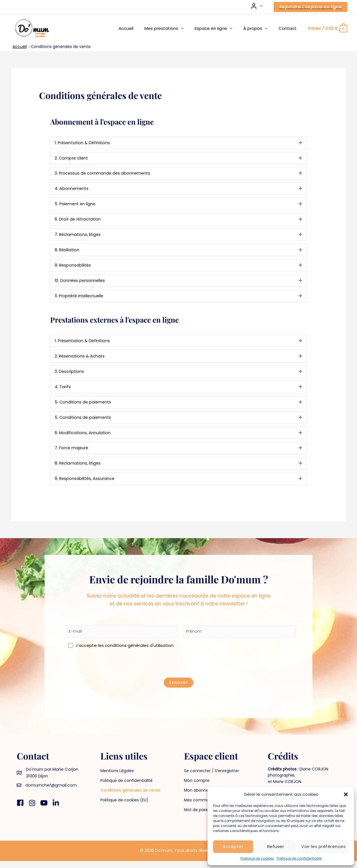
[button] (346, 794)
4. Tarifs (63, 391)
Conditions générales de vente (130, 797)
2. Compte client (72, 159)
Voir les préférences (323, 846)
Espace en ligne (218, 28)
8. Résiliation (67, 252)
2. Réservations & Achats (80, 360)
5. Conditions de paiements (84, 407)
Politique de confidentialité (299, 858)
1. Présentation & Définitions (83, 143)
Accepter (233, 846)
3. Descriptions (70, 375)
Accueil (138, 28)
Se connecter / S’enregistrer (212, 778)
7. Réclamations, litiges (78, 237)
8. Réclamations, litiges (78, 469)
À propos (257, 28)
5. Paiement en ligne (76, 205)
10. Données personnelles (81, 283)
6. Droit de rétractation (79, 221)
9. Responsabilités (73, 268)
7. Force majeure (72, 454)
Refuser (276, 846)
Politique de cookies (257, 858)
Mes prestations (171, 28)
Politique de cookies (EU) (124, 807)
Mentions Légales (117, 778)
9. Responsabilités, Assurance (85, 485)
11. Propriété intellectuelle (81, 299)
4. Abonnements (72, 190)
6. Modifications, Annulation (83, 438)
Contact (289, 28)
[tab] (178, 143)
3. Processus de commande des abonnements (104, 174)
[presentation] (181, 671)
